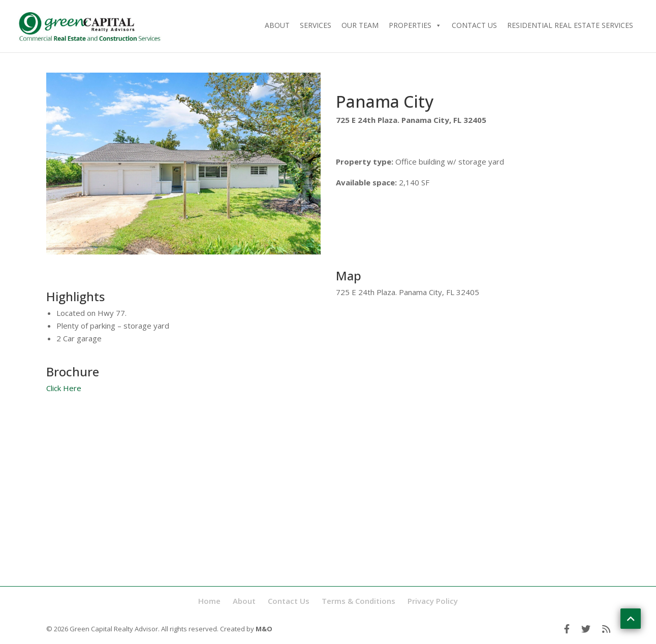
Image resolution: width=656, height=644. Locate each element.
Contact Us (474, 25)
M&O (264, 629)
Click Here (64, 388)
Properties (415, 25)
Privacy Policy (433, 601)
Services (316, 25)
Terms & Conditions (358, 601)
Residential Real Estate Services (570, 25)
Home (209, 601)
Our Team (360, 25)
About (277, 25)
